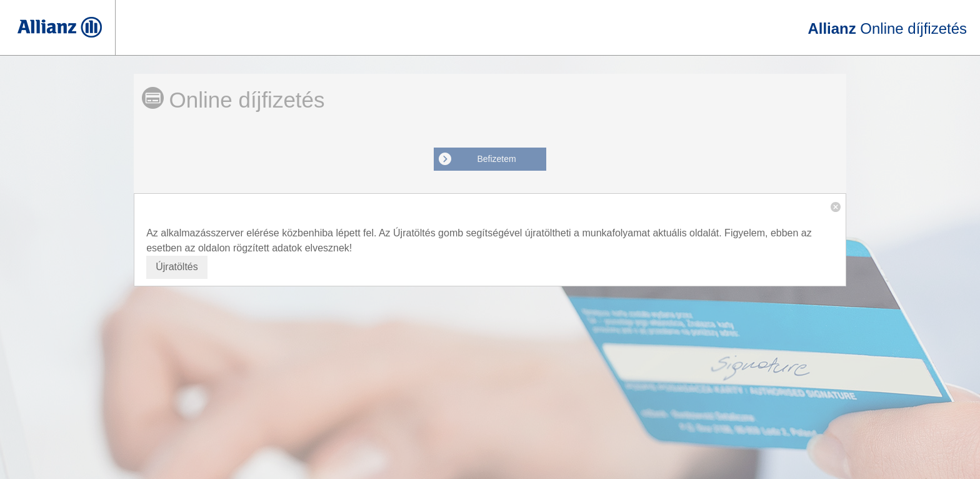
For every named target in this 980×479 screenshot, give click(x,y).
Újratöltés (177, 267)
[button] (836, 207)
